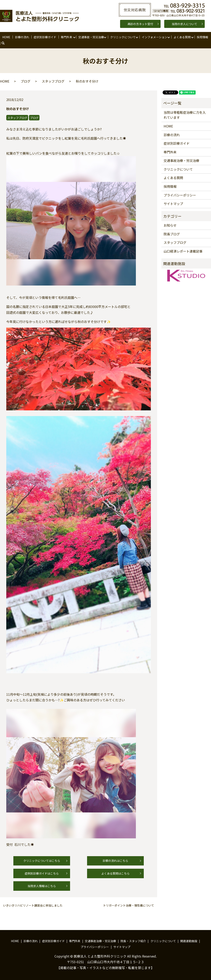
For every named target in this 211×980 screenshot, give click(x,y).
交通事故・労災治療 (91, 37)
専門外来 (66, 37)
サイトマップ (173, 204)
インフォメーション (154, 37)
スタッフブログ (53, 81)
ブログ (26, 81)
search (5, 43)
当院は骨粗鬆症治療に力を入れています (185, 115)
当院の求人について (184, 24)
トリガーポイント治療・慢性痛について (129, 905)
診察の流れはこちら (115, 861)
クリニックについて (123, 37)
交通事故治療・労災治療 (181, 160)
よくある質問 (182, 37)
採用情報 (202, 37)
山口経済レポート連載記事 (183, 251)
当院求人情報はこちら (42, 886)
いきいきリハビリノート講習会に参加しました (33, 905)
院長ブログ (172, 234)
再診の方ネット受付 (140, 24)
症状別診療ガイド (45, 37)
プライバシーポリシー (180, 195)
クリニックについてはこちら (42, 861)
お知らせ (170, 225)
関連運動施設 (189, 941)
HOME (6, 37)
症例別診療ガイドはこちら (42, 873)
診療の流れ (22, 37)
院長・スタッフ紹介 (133, 941)
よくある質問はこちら (115, 873)
